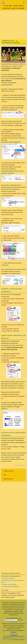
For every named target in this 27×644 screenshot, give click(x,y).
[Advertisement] (13, 24)
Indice (5, 475)
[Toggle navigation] (24, 3)
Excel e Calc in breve (8, 578)
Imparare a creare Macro (9, 584)
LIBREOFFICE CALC (8, 41)
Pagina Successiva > (8, 479)
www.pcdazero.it (13, 622)
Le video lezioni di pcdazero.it (11, 587)
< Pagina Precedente (8, 471)
